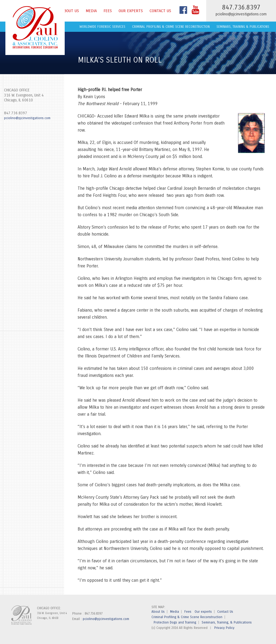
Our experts (131, 11)
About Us (70, 11)
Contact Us (160, 11)
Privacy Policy (224, 628)
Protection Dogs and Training (175, 622)
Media (91, 11)
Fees (108, 11)
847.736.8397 (16, 113)
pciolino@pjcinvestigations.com (241, 14)
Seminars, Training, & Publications (227, 622)
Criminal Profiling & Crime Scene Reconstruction (171, 27)
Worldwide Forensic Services (102, 27)
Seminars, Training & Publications (243, 27)
